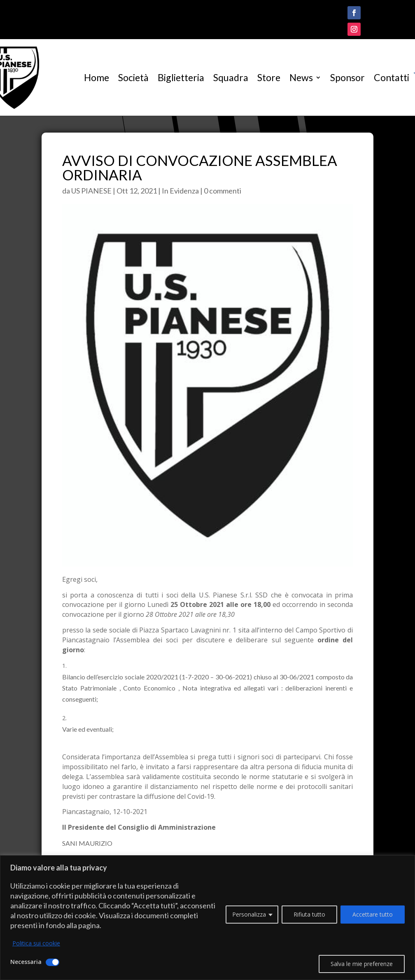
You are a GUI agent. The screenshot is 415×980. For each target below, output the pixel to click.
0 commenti (223, 191)
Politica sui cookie (36, 943)
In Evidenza (180, 191)
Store (269, 77)
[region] (207, 918)
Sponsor (347, 77)
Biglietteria (181, 77)
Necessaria (26, 962)
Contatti (392, 77)
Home (97, 77)
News (301, 77)
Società (133, 77)
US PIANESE (91, 191)
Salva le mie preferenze (362, 964)
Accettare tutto (373, 914)
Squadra (231, 77)
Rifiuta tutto (309, 914)
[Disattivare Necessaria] (52, 962)
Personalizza (249, 914)
